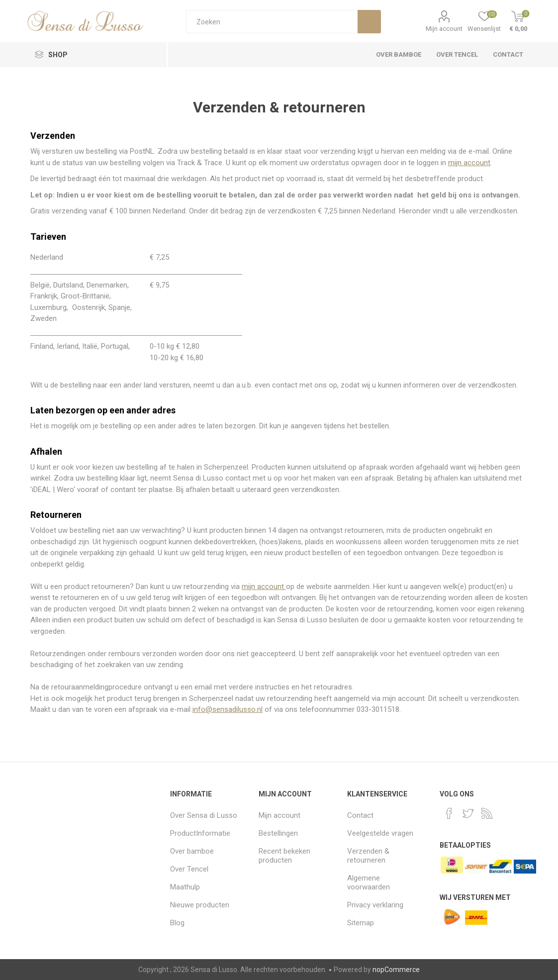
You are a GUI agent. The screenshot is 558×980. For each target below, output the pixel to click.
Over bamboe (192, 851)
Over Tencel (189, 869)
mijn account (469, 163)
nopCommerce (396, 970)
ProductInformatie (200, 833)
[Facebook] (449, 813)
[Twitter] (468, 813)
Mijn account (444, 29)
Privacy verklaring (375, 905)
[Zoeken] (272, 22)
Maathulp (185, 887)
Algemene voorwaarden (369, 882)
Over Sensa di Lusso (204, 815)
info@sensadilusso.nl (228, 709)
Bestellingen (278, 833)
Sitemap (361, 923)
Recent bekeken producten (284, 856)
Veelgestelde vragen (380, 833)
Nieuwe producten (200, 905)
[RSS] (487, 813)
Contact (360, 815)
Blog (177, 923)
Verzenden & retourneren (368, 856)
